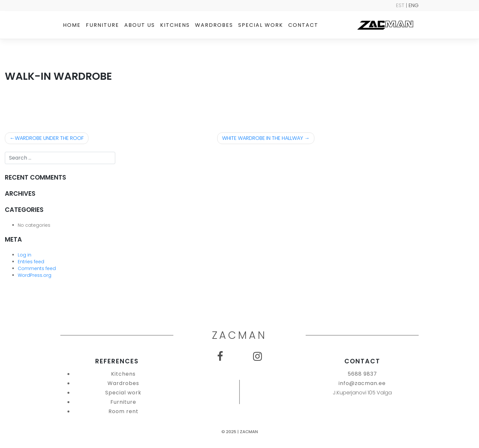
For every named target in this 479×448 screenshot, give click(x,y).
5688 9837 (362, 374)
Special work (261, 25)
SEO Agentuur (460, 442)
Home (72, 25)
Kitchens (175, 25)
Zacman (249, 432)
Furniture (102, 25)
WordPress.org (35, 275)
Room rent (123, 411)
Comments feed (37, 268)
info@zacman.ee (362, 383)
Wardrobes (214, 25)
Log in (25, 255)
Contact (303, 25)
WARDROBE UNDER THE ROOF (49, 138)
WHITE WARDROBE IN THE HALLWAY (263, 138)
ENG (414, 5)
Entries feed (31, 262)
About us (140, 25)
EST (400, 5)
